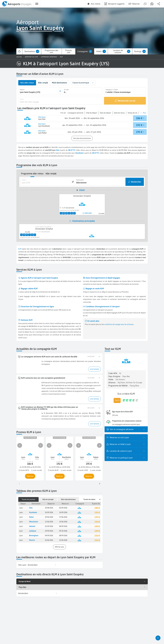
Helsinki (32, 526)
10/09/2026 (49, 512)
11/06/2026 (49, 522)
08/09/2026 (63, 526)
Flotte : (111, 379)
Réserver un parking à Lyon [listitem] (128, 458)
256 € (97, 536)
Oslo (58, 150)
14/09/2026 (63, 512)
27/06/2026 (63, 517)
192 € (97, 512)
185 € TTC (72, 150)
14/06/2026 (63, 522)
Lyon (21, 508)
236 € (97, 522)
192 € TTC (96, 153)
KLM (20, 249)
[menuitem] (17, 4)
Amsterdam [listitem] (38, 593)
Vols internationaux (68, 499)
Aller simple (51, 174)
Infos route (87, 213)
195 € (97, 517)
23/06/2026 (63, 540)
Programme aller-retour (32, 174)
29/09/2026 (49, 531)
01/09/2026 (49, 526)
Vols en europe (48, 499)
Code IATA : (113, 373)
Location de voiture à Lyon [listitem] (128, 451)
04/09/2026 (49, 536)
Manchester (34, 522)
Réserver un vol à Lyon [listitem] (128, 437)
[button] (93, 83)
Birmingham (34, 536)
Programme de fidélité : (119, 386)
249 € (97, 531)
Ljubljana (33, 531)
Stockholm (33, 512)
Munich (32, 540)
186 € (97, 508)
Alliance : (113, 383)
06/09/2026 (63, 508)
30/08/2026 (49, 508)
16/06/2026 (49, 540)
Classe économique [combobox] (81, 83)
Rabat (31, 517)
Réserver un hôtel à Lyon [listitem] (128, 444)
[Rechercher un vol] (125, 101)
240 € (97, 526)
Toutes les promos (28, 499)
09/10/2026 (63, 531)
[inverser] (60, 91)
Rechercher (136, 182)
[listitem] (38, 565)
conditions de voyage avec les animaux (119, 324)
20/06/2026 (49, 517)
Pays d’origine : (115, 376)
